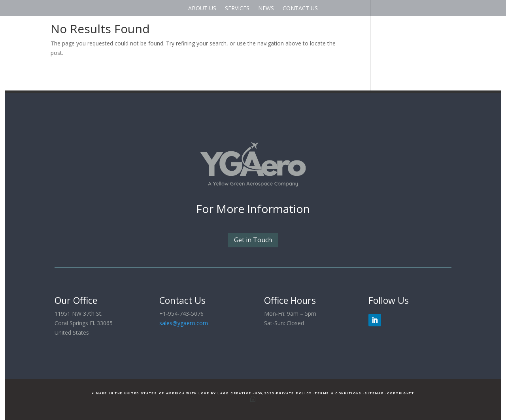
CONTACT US (300, 8)
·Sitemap (374, 393)
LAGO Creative (234, 393)
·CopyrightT (400, 393)
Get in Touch (253, 240)
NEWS (266, 8)
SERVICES (237, 8)
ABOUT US (202, 8)
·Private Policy (294, 393)
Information (278, 209)
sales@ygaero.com (184, 323)
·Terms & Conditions (338, 393)
